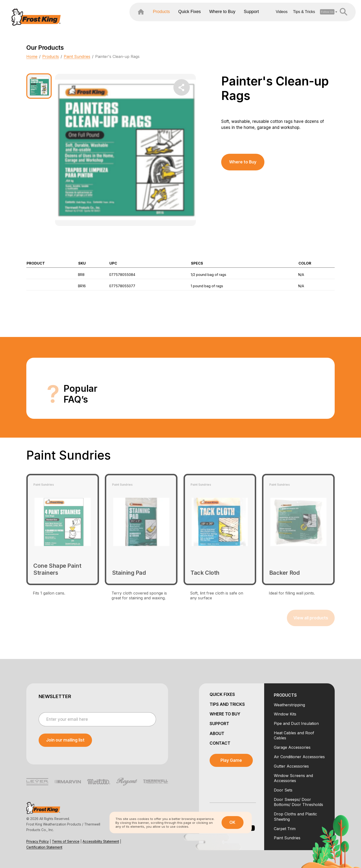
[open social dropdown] (311, 19)
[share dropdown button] (182, 87)
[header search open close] (327, 19)
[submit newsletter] (65, 740)
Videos (265, 19)
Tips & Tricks (287, 19)
